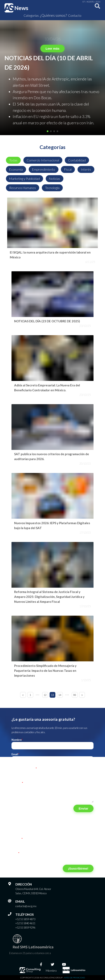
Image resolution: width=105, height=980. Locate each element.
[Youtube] (64, 964)
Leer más (52, 48)
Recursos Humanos (23, 188)
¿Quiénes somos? (53, 15)
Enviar (83, 808)
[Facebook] (41, 964)
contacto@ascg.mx (26, 906)
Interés (86, 169)
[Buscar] (96, 8)
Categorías (31, 15)
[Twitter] (52, 964)
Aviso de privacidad (74, 978)
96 (75, 695)
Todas (13, 160)
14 (60, 695)
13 (52, 695)
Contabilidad (77, 160)
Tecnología (52, 188)
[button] (48, 131)
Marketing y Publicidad (25, 179)
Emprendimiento (44, 169)
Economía (16, 169)
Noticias (55, 179)
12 (45, 695)
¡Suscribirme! (78, 868)
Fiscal (68, 169)
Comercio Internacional (43, 160)
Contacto (75, 15)
